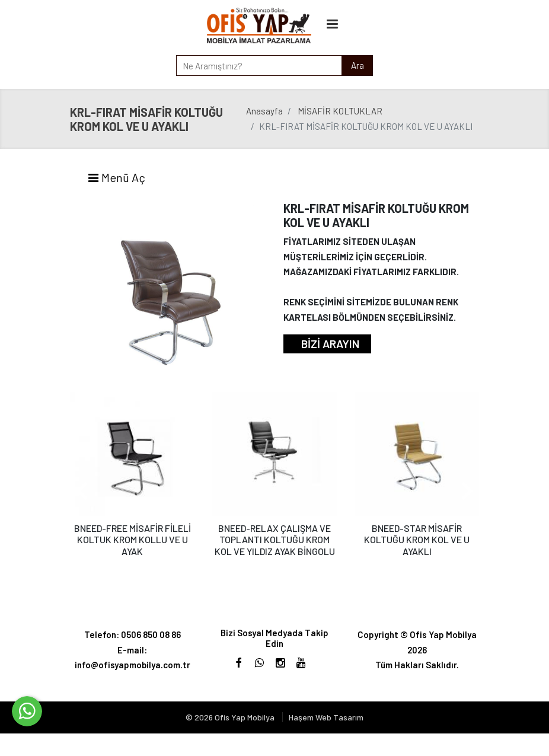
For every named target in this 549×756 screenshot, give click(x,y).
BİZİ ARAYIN (330, 344)
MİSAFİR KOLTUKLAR (340, 111)
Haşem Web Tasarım (326, 717)
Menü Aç (116, 177)
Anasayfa (264, 111)
